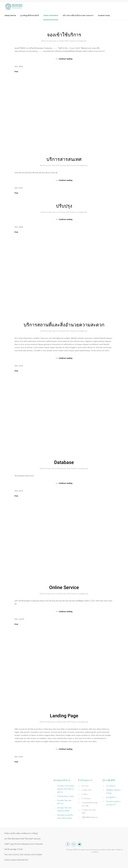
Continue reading (66, 59)
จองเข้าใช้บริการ (64, 35)
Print (16, 72)
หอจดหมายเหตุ (104, 15)
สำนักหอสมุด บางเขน (65, 796)
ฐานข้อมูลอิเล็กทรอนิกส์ (30, 15)
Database (64, 463)
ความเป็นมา (111, 786)
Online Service (64, 588)
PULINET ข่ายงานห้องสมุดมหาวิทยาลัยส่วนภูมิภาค (66, 789)
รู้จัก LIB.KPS (109, 780)
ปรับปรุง (64, 206)
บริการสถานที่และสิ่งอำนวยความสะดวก (78, 15)
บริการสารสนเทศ (64, 159)
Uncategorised (81, 41)
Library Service (10, 15)
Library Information (51, 15)
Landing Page (64, 716)
